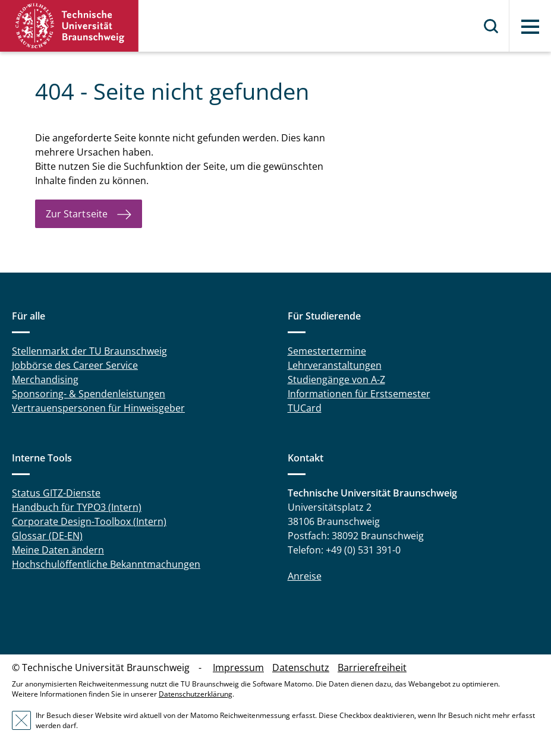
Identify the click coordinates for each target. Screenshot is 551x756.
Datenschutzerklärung (196, 694)
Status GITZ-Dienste (56, 493)
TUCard (305, 408)
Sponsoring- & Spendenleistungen (89, 394)
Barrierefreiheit (372, 668)
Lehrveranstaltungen (335, 365)
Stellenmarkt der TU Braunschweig (89, 351)
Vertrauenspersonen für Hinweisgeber (98, 408)
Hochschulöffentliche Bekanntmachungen (106, 564)
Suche (492, 26)
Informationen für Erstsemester (359, 394)
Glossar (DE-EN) (47, 536)
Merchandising (45, 379)
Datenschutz (301, 668)
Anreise (305, 576)
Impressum (238, 668)
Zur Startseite (77, 214)
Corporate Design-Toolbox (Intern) (89, 521)
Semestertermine (327, 351)
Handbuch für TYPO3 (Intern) (77, 507)
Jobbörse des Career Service (75, 365)
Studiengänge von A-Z (336, 379)
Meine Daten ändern (58, 550)
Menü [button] (530, 27)
